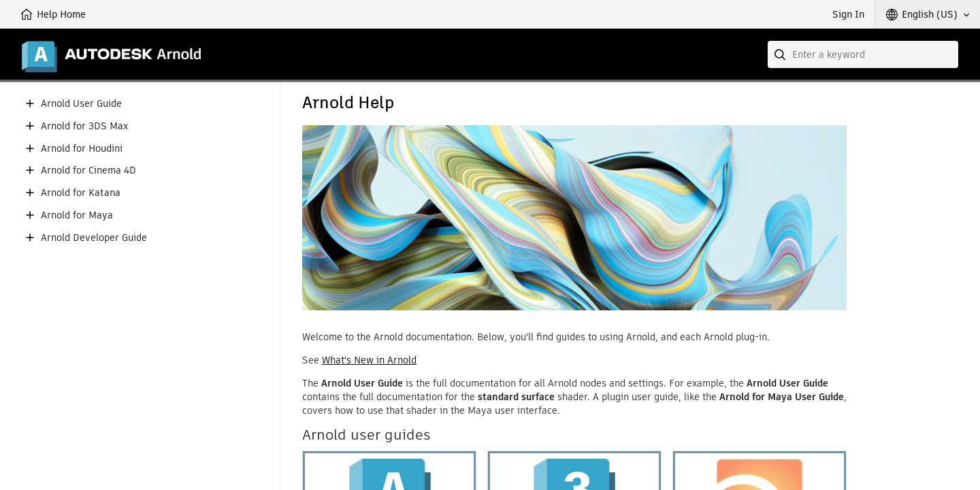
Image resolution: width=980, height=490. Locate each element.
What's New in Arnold (369, 360)
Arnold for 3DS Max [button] (84, 126)
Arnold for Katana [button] (81, 193)
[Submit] (781, 54)
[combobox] (863, 54)
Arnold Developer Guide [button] (94, 238)
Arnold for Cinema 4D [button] (88, 170)
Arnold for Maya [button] (77, 215)
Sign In (848, 14)
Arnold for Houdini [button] (82, 149)
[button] (928, 14)
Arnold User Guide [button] (81, 104)
